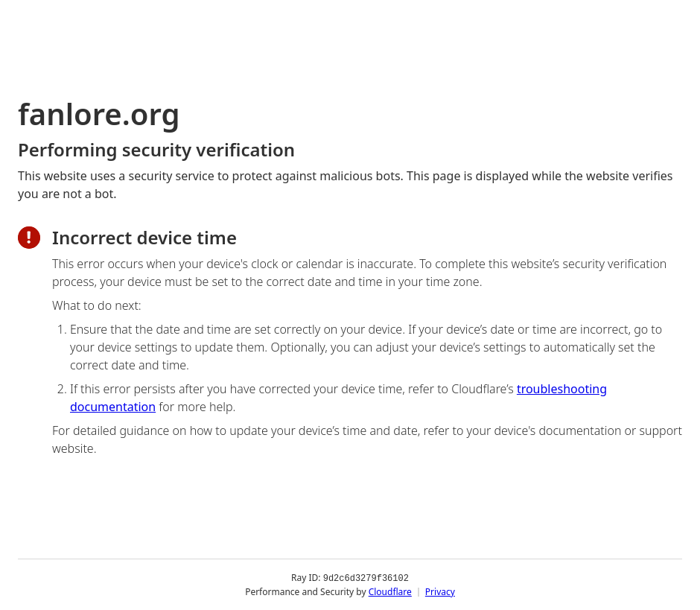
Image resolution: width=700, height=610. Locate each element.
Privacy (440, 591)
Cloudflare (390, 591)
